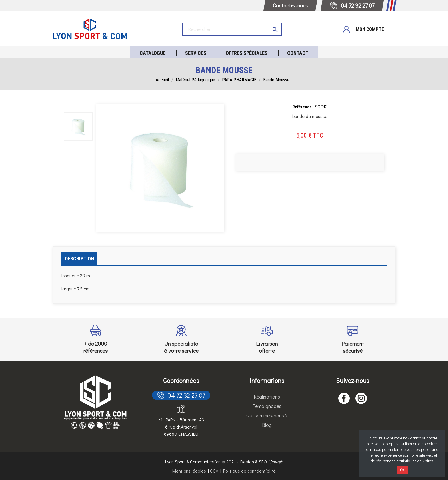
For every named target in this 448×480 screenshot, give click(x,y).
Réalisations (267, 397)
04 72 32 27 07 (181, 395)
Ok (402, 470)
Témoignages (267, 406)
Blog (267, 425)
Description (79, 259)
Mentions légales (189, 471)
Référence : (303, 107)
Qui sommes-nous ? (267, 415)
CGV (214, 471)
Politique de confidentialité (249, 471)
